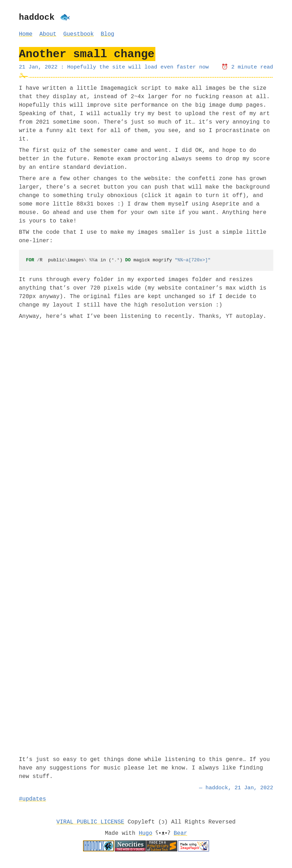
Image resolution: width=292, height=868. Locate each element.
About (48, 34)
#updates (33, 799)
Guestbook (78, 34)
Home (26, 34)
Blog (107, 34)
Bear (181, 833)
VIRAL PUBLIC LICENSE (90, 822)
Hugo (144, 833)
